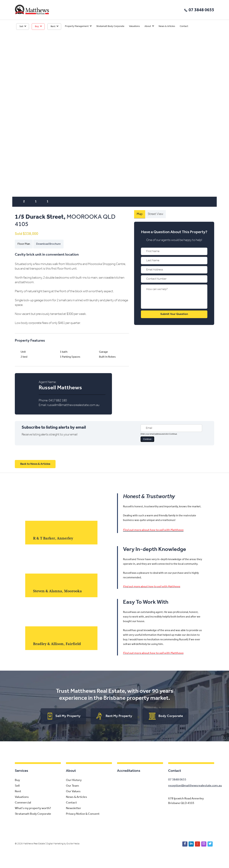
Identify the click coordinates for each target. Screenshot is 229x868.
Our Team (72, 786)
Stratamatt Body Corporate (110, 26)
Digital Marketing (55, 844)
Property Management (77, 26)
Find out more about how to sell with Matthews (153, 530)
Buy (37, 26)
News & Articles (167, 26)
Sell (21, 26)
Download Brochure (48, 244)
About (148, 26)
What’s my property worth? (33, 809)
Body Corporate (171, 716)
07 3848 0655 (201, 10)
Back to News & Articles (35, 464)
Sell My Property (68, 716)
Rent (53, 26)
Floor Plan (24, 244)
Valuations (134, 26)
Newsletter (74, 809)
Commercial (23, 803)
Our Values (73, 792)
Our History (74, 781)
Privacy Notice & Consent (83, 814)
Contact (184, 26)
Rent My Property (119, 716)
